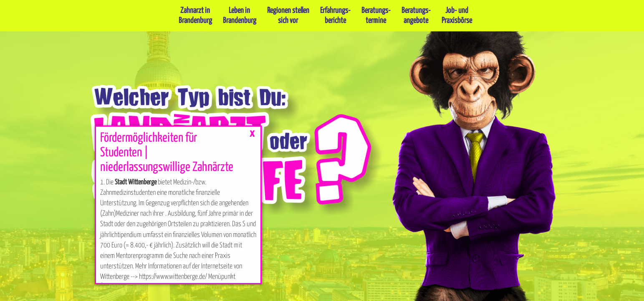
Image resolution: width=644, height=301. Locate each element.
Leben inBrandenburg (240, 16)
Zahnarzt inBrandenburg (195, 16)
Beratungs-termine (376, 16)
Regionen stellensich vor (288, 16)
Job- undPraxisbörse (457, 16)
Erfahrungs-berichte (335, 16)
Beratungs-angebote (416, 16)
